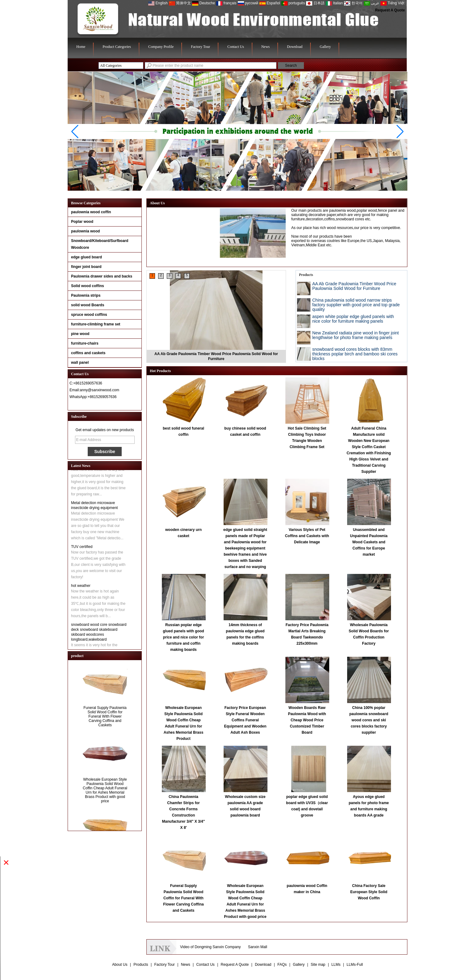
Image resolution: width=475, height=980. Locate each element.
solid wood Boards (88, 305)
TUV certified (82, 549)
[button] (228, 186)
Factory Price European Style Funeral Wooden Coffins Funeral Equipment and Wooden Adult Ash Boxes (245, 720)
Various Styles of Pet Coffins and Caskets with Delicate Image (307, 536)
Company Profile (161, 47)
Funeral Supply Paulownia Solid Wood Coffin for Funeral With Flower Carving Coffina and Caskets (105, 719)
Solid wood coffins (88, 286)
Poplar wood (82, 222)
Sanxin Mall (258, 947)
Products (141, 965)
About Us (120, 965)
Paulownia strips (86, 295)
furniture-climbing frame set (96, 324)
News (265, 47)
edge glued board (86, 257)
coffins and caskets (88, 353)
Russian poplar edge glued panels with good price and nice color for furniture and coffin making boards (183, 637)
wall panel (80, 363)
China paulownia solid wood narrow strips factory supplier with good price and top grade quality (356, 305)
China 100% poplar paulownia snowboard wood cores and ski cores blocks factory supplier (369, 720)
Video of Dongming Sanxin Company (210, 947)
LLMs (336, 965)
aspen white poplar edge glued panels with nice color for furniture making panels (353, 319)
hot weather (81, 588)
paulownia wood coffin (91, 212)
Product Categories (117, 47)
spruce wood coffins (89, 315)
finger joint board (86, 267)
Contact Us (236, 47)
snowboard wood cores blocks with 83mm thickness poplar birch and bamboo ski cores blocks (355, 354)
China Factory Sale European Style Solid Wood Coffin (369, 892)
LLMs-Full (355, 965)
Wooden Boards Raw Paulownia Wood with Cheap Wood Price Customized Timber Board (307, 720)
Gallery (325, 47)
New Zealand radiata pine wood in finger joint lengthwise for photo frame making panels (355, 335)
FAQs (282, 965)
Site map (318, 965)
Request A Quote (390, 10)
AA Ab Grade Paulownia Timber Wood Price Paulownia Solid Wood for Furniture (354, 286)
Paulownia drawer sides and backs (102, 276)
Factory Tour (200, 47)
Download (295, 47)
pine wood (80, 334)
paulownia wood (85, 231)
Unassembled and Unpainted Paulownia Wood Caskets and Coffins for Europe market (369, 542)
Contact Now (105, 405)
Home (81, 47)
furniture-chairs (85, 343)
